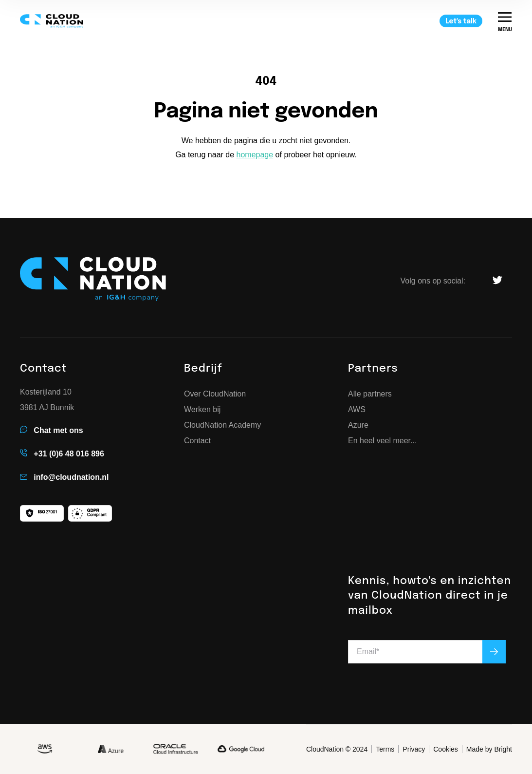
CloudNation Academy (222, 425)
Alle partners (370, 394)
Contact (197, 441)
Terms (385, 749)
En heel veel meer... (382, 441)
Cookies (446, 749)
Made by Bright (489, 749)
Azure (358, 425)
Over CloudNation (215, 394)
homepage (255, 155)
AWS (357, 410)
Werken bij (202, 410)
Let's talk (461, 21)
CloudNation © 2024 (337, 749)
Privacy (414, 749)
